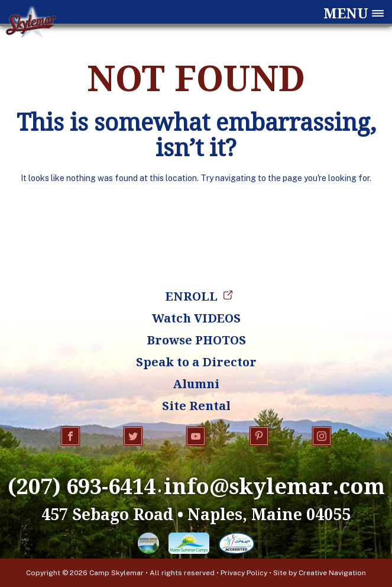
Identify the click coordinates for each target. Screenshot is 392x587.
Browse (196, 340)
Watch (196, 318)
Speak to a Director (196, 362)
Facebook (70, 436)
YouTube (196, 436)
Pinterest (259, 436)
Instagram (322, 436)
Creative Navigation (332, 573)
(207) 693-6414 (82, 486)
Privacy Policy (244, 573)
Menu (346, 14)
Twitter (133, 436)
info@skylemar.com (274, 486)
